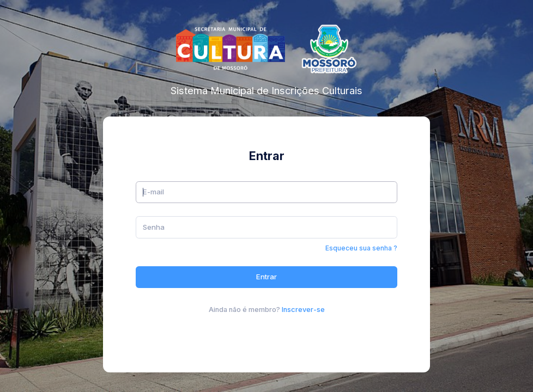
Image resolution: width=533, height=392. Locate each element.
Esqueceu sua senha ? (361, 248)
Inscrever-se (303, 310)
